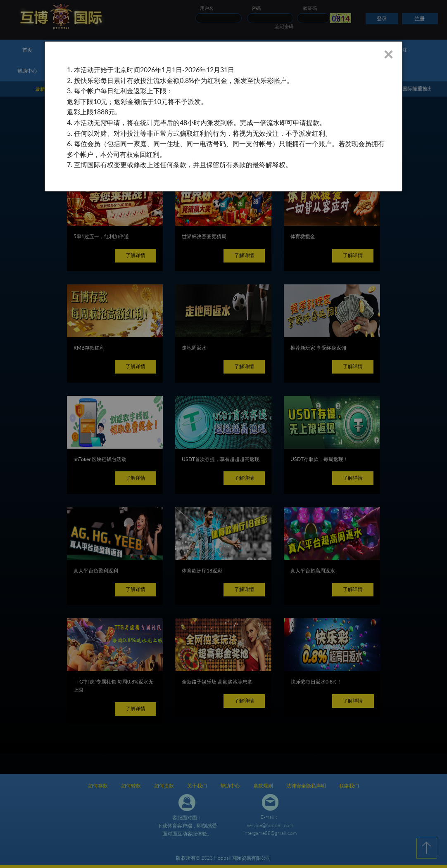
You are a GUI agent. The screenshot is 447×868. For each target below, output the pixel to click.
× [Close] (388, 54)
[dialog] (223, 116)
